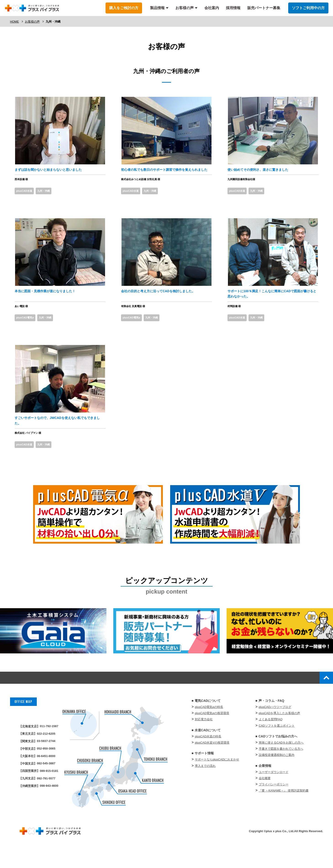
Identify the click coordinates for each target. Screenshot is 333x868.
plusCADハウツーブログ (275, 726)
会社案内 (212, 8)
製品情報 (157, 8)
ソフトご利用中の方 (308, 8)
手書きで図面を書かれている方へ (281, 768)
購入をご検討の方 (124, 8)
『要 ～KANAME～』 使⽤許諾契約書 (284, 810)
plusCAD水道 (26, 200)
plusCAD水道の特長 (208, 756)
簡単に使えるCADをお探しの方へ (281, 762)
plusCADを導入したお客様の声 (279, 733)
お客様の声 (185, 8)
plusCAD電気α (27, 330)
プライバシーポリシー (274, 804)
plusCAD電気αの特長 (209, 726)
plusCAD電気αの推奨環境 (212, 733)
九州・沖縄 (49, 200)
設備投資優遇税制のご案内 (277, 774)
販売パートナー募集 (264, 8)
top (324, 695)
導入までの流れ (205, 785)
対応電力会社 (204, 739)
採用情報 (233, 8)
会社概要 (265, 797)
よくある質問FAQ (271, 739)
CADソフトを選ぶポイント (277, 745)
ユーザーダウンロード (274, 791)
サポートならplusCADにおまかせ (217, 779)
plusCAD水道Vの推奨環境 (212, 762)
